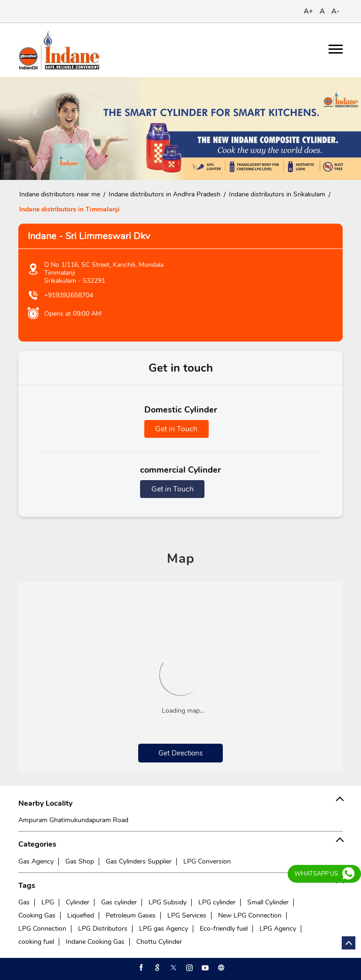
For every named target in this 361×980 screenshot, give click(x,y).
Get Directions (180, 753)
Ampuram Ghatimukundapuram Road (73, 820)
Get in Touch (176, 429)
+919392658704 (69, 295)
